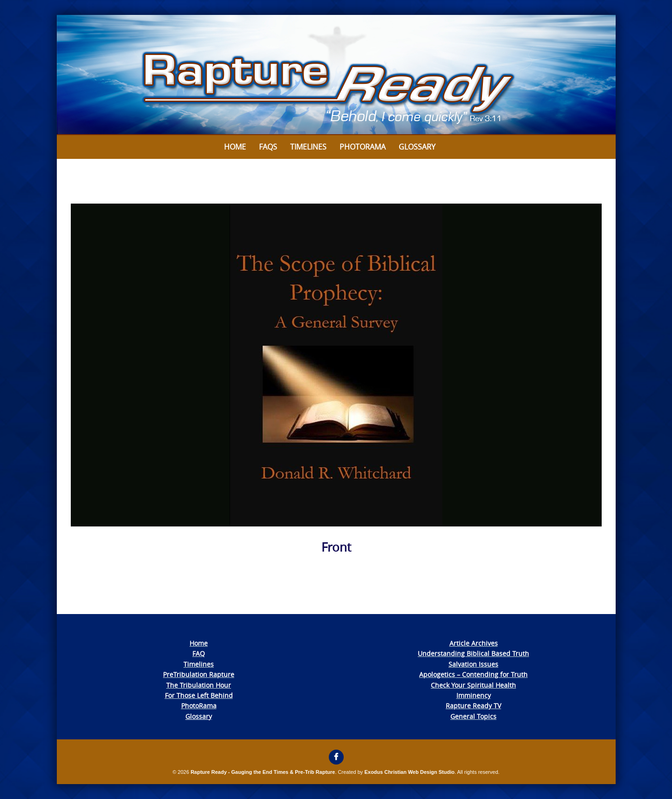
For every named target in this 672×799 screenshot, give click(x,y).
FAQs (268, 147)
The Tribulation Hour (199, 685)
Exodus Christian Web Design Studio (409, 772)
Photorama (363, 147)
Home (235, 147)
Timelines (308, 147)
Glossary (417, 147)
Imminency (474, 695)
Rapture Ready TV (473, 706)
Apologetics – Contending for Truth (473, 674)
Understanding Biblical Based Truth (473, 653)
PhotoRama (199, 706)
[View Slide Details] (336, 75)
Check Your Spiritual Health (473, 685)
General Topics (473, 716)
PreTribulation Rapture (199, 674)
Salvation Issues (473, 664)
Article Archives (474, 643)
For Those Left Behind (199, 695)
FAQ (199, 653)
